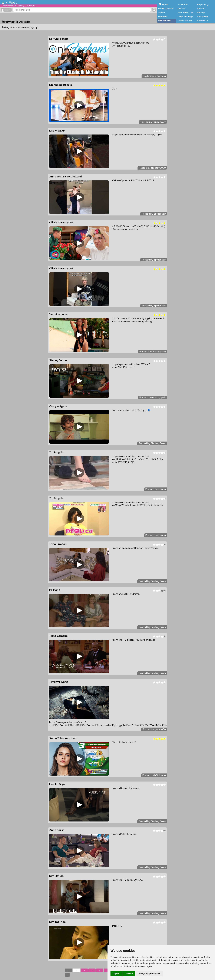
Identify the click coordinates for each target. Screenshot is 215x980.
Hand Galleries (185, 21)
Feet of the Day (185, 13)
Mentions (163, 17)
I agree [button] (116, 974)
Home (165, 4)
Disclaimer (202, 17)
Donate (201, 8)
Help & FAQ (203, 4)
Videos (162, 13)
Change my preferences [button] (149, 974)
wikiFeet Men (164, 21)
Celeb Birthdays (186, 17)
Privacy (201, 13)
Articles (182, 8)
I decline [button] (129, 974)
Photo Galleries (166, 8)
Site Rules (183, 4)
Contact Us (203, 21)
